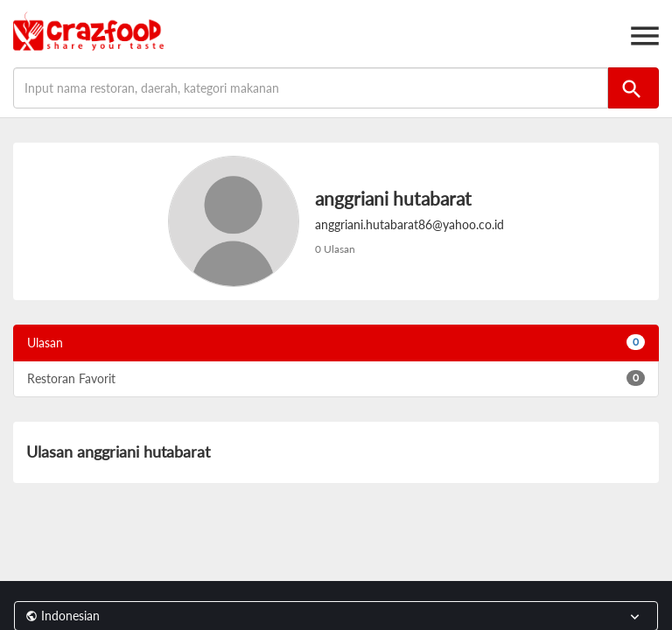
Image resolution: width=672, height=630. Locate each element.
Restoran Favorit (336, 378)
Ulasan (336, 342)
